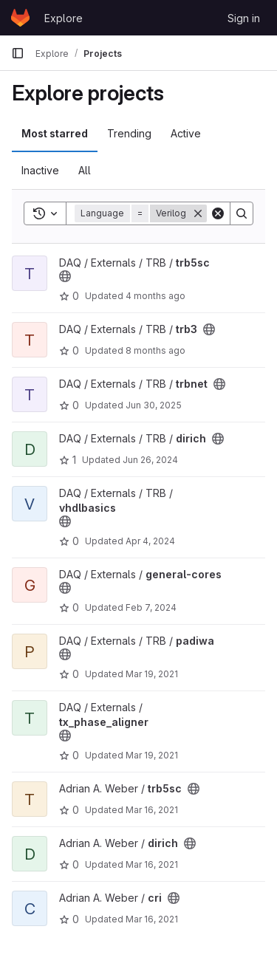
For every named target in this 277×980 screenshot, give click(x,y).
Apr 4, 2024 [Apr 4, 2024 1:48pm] (150, 541)
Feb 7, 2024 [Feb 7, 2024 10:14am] (151, 607)
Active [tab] (186, 133)
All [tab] (85, 170)
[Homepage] (20, 18)
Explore (64, 18)
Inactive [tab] (40, 170)
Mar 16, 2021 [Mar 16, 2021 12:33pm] (152, 864)
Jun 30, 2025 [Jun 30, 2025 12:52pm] (154, 405)
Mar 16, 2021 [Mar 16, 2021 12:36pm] (152, 810)
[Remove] (198, 213)
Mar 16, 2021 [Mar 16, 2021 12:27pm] (152, 919)
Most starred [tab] (55, 133)
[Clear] (218, 213)
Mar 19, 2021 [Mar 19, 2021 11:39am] (152, 755)
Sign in (244, 18)
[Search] (242, 213)
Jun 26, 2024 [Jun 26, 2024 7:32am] (150, 460)
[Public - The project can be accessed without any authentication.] (65, 276)
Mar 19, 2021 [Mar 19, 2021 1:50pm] (152, 674)
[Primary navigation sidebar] (18, 53)
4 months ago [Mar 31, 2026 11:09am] (155, 296)
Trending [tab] (129, 133)
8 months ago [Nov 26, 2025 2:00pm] (155, 350)
